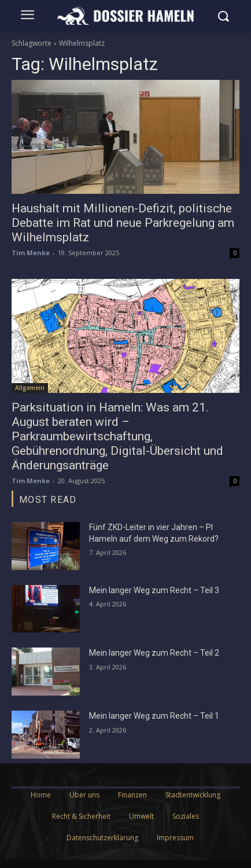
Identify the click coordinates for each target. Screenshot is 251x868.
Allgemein (30, 388)
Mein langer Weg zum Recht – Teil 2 (154, 653)
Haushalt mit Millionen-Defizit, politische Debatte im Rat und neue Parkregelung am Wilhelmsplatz (123, 223)
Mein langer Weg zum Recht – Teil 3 (154, 590)
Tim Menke (31, 253)
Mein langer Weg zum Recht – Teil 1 (154, 716)
